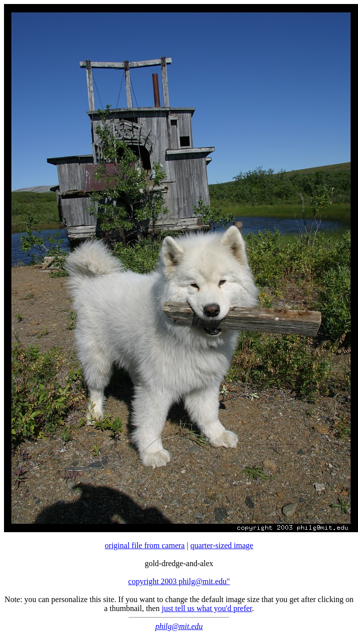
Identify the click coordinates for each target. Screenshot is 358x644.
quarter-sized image (222, 545)
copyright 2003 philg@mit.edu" (179, 581)
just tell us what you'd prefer (207, 608)
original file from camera (145, 545)
